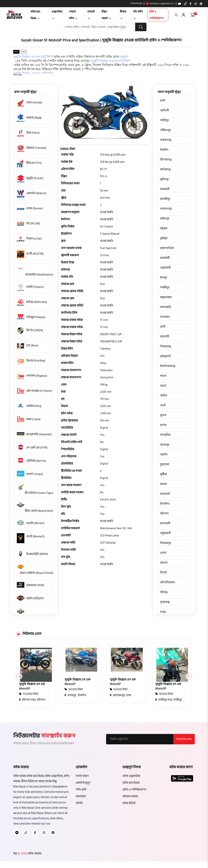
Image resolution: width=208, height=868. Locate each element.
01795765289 (136, 4)
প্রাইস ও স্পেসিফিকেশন (156, 15)
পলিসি (79, 803)
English (23, 52)
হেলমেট (91, 14)
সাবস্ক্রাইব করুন (184, 739)
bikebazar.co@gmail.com (160, 4)
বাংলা (16, 52)
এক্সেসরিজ (57, 14)
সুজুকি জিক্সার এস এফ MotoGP (32, 686)
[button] (17, 75)
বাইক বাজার (34, 853)
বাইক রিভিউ (129, 803)
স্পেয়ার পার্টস (73, 15)
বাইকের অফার (130, 796)
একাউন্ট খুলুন (83, 783)
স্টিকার (123, 14)
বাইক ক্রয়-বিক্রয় (36, 15)
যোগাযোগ (81, 796)
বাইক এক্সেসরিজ (131, 776)
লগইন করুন (82, 776)
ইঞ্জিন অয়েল (106, 15)
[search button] (141, 27)
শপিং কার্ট (81, 790)
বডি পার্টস (138, 14)
